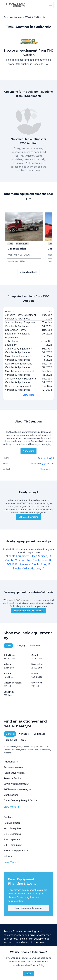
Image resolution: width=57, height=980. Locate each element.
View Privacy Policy (35, 965)
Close (28, 973)
